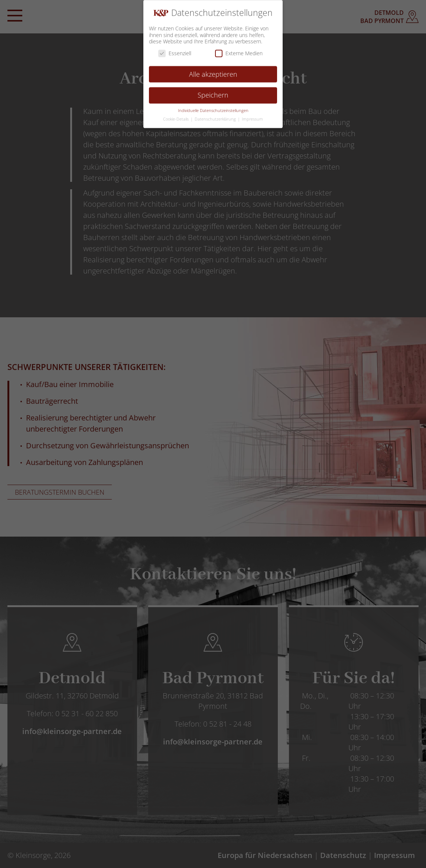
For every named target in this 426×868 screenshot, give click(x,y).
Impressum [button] (252, 117)
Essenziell (175, 51)
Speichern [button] (213, 93)
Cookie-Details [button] (176, 117)
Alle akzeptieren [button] (213, 72)
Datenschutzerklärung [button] (216, 117)
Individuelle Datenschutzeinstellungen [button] (213, 108)
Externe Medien (239, 51)
